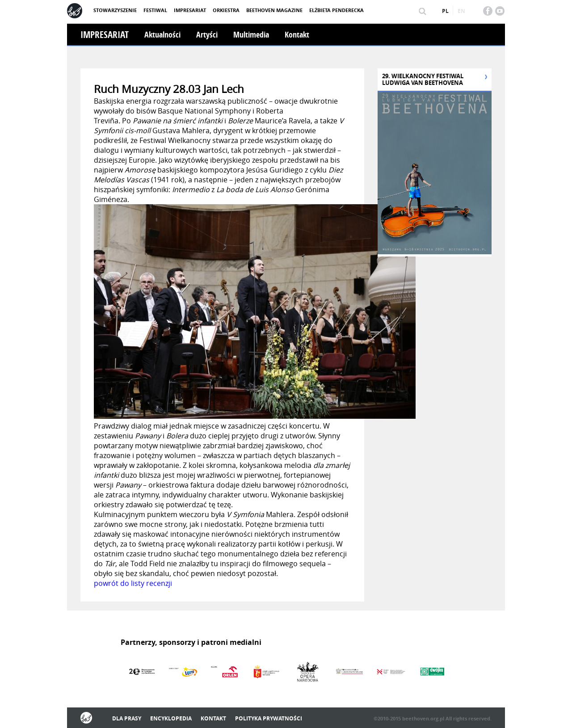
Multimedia (251, 35)
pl (445, 11)
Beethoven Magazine (274, 10)
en (461, 11)
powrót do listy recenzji (133, 583)
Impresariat (190, 10)
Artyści (207, 35)
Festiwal (155, 10)
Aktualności (162, 35)
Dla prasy (127, 718)
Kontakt (297, 35)
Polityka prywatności (269, 718)
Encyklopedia (171, 718)
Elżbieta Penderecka (336, 10)
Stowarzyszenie (115, 10)
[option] (141, 672)
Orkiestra (226, 10)
